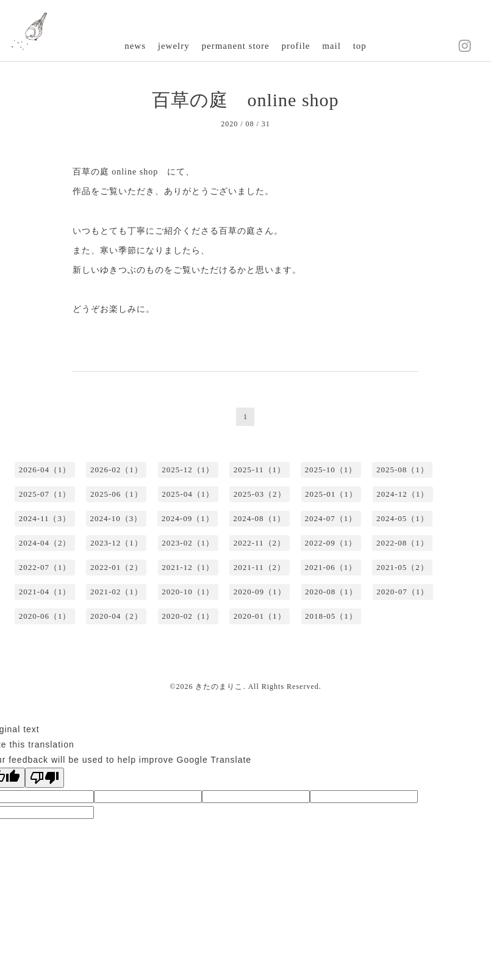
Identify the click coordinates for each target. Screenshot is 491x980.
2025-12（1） (188, 470)
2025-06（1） (116, 494)
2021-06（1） (331, 567)
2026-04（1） (45, 470)
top (360, 46)
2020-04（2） (116, 616)
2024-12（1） (403, 494)
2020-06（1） (45, 616)
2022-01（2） (116, 567)
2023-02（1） (188, 543)
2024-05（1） (403, 518)
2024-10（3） (116, 518)
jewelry (174, 46)
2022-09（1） (331, 543)
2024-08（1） (259, 518)
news (135, 46)
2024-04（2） (45, 543)
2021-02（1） (116, 592)
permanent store (236, 46)
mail (332, 46)
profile (296, 46)
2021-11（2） (260, 567)
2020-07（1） (403, 592)
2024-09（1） (188, 518)
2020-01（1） (260, 616)
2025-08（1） (403, 470)
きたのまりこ (219, 686)
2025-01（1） (331, 494)
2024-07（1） (331, 518)
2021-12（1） (188, 567)
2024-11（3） (45, 518)
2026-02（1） (116, 470)
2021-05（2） (403, 567)
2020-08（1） (331, 592)
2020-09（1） (260, 592)
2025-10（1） (331, 470)
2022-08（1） (403, 543)
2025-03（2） (260, 494)
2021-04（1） (45, 592)
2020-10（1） (188, 592)
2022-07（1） (45, 567)
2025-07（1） (45, 494)
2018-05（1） (331, 616)
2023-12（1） (116, 543)
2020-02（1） (188, 616)
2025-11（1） (260, 470)
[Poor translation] (45, 778)
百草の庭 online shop (245, 100)
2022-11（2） (260, 543)
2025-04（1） (188, 494)
